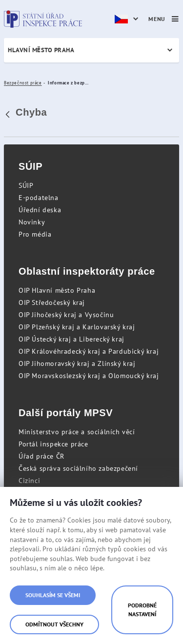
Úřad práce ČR (41, 456)
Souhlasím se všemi (53, 595)
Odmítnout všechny (54, 624)
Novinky (32, 222)
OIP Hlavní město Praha (57, 290)
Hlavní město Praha (41, 50)
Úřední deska (40, 210)
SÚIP (26, 185)
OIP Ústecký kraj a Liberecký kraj (71, 339)
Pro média (35, 234)
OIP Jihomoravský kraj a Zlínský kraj (77, 363)
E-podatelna (39, 198)
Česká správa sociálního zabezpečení (78, 468)
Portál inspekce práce (53, 444)
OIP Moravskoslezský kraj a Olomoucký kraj (89, 376)
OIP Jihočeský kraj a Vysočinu (66, 315)
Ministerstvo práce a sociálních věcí (77, 432)
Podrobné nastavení (142, 610)
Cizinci (29, 481)
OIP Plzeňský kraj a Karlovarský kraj (77, 327)
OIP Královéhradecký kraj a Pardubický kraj (89, 351)
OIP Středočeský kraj (52, 302)
